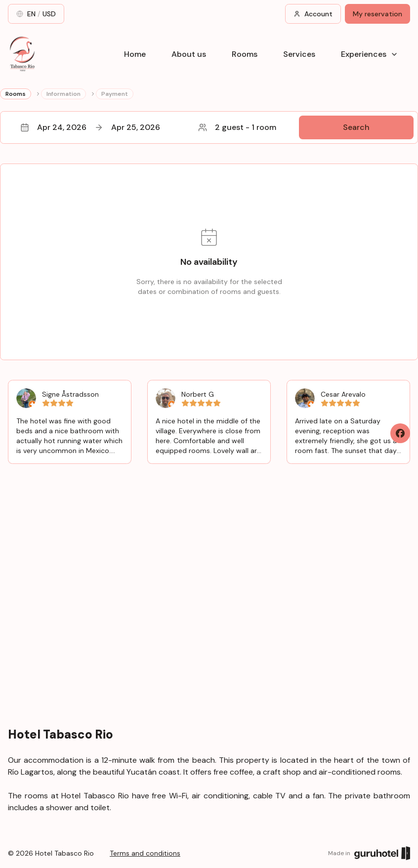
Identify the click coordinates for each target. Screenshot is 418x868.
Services (299, 54)
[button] (209, 127)
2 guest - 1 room (237, 127)
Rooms (245, 54)
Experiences (370, 54)
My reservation (377, 14)
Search (356, 127)
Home (135, 54)
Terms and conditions (145, 853)
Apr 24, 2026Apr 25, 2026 (90, 127)
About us (189, 54)
